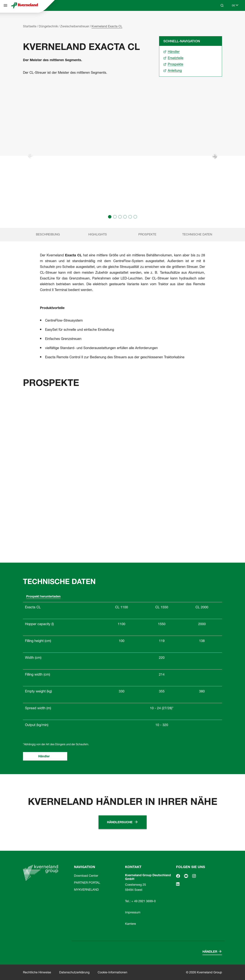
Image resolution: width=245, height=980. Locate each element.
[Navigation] (5, 5)
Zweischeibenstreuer (75, 26)
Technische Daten (197, 234)
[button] (110, 217)
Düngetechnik (48, 26)
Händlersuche (120, 822)
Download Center (86, 876)
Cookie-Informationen (112, 972)
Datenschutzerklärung (74, 972)
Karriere (130, 924)
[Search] (222, 5)
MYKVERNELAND (86, 890)
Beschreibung (48, 234)
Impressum (133, 912)
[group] (122, 156)
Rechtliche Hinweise (37, 972)
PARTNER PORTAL (87, 883)
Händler (44, 756)
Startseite (30, 26)
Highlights (98, 234)
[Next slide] (215, 156)
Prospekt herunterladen (43, 596)
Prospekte (147, 234)
